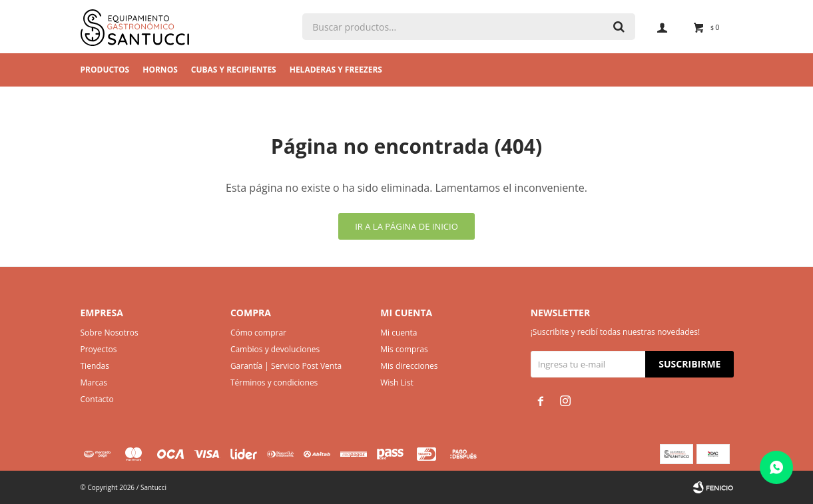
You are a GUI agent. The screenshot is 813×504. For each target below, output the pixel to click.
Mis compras (404, 349)
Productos (105, 70)
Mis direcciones (409, 366)
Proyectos (99, 349)
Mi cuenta (399, 333)
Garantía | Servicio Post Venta (286, 366)
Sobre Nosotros (110, 333)
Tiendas (95, 366)
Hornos (160, 70)
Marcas (94, 382)
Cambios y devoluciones (275, 349)
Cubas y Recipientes (234, 70)
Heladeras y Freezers (336, 70)
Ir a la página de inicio (406, 226)
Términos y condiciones (274, 382)
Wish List (397, 382)
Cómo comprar (258, 333)
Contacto (97, 399)
